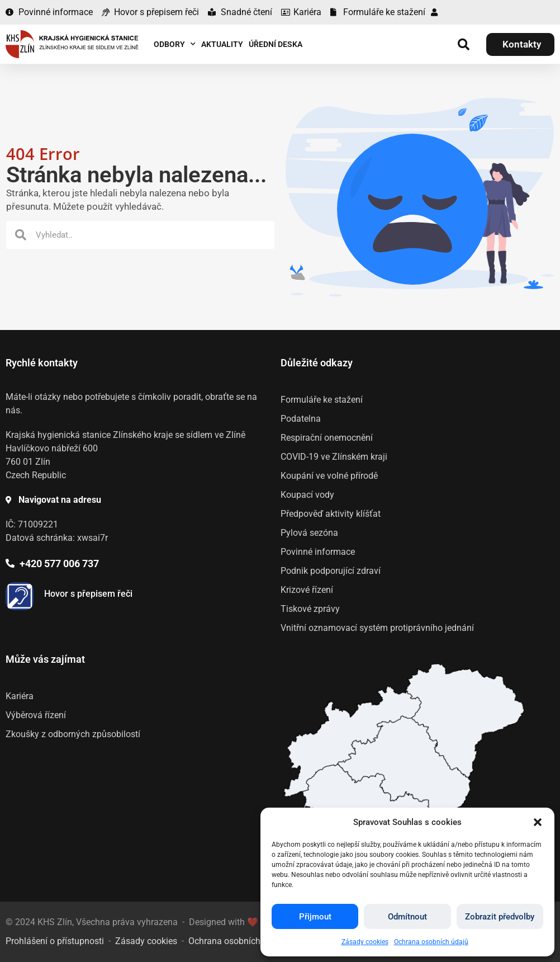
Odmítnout (407, 917)
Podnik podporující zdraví (331, 571)
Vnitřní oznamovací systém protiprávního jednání (377, 628)
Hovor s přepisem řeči (88, 594)
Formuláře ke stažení (322, 400)
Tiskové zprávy (310, 609)
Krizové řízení (307, 590)
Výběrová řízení (36, 715)
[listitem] (405, 764)
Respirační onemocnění (327, 438)
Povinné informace (318, 552)
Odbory (175, 44)
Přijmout (315, 917)
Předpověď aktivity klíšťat (331, 514)
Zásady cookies (365, 942)
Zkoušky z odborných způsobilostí (73, 734)
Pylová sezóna (309, 533)
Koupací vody (307, 495)
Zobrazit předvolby (500, 917)
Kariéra (20, 696)
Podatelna (301, 419)
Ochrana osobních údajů (431, 942)
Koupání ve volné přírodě (329, 476)
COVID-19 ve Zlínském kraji (334, 457)
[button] (538, 822)
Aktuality (222, 44)
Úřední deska (276, 44)
